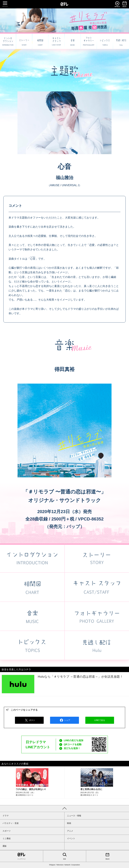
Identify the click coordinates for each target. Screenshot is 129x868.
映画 (69, 823)
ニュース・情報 (74, 816)
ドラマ (6, 816)
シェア (64, 720)
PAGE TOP (64, 808)
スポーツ (7, 831)
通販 (5, 846)
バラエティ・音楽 (11, 823)
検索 (65, 856)
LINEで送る (100, 720)
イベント (71, 838)
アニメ (70, 831)
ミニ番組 (7, 838)
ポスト (29, 720)
